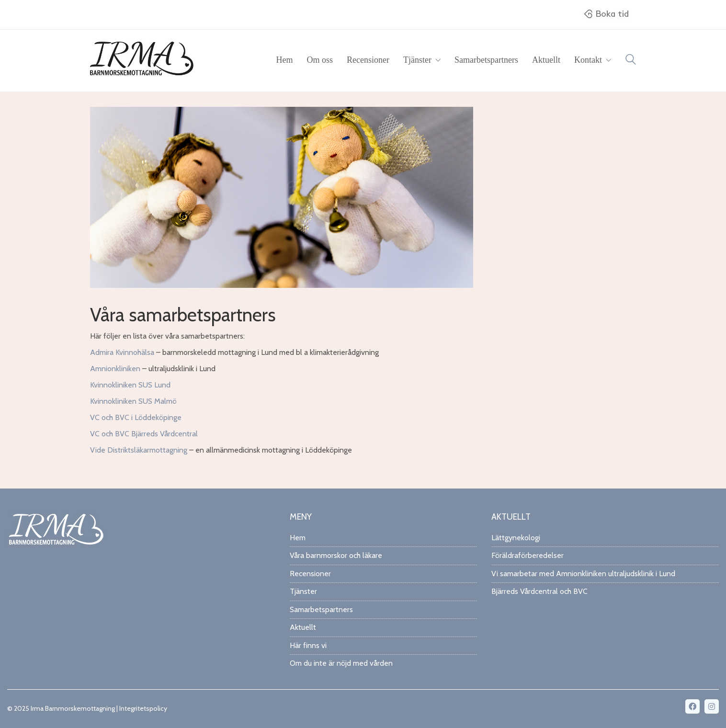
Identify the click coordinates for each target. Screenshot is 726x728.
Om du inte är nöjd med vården (341, 663)
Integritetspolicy (143, 708)
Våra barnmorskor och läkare (336, 555)
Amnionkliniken (115, 369)
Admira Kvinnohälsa (122, 352)
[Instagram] (712, 706)
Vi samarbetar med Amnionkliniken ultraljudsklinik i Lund (583, 574)
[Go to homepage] (143, 60)
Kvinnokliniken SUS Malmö (133, 401)
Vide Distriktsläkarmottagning (139, 450)
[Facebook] (692, 706)
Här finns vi (308, 645)
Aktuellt (303, 627)
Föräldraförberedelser (527, 555)
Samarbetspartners (321, 609)
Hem (298, 538)
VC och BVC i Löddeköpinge (136, 417)
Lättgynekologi (516, 538)
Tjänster (303, 591)
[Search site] (631, 61)
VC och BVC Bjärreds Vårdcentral (144, 434)
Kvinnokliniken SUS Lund (130, 385)
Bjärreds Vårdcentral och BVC (539, 591)
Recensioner (310, 574)
